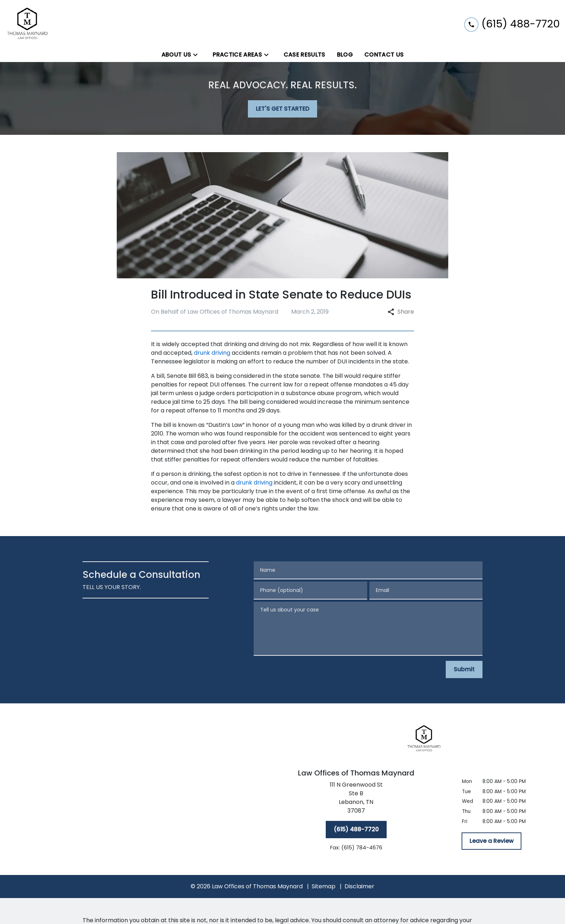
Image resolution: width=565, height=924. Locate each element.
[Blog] (345, 55)
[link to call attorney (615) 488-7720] (512, 24)
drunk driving (212, 353)
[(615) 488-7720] (356, 830)
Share (401, 312)
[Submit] (464, 669)
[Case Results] (304, 55)
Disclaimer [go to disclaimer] (359, 886)
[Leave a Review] (491, 841)
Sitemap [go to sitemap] (324, 886)
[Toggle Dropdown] (197, 55)
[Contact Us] (384, 55)
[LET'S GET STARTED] (282, 109)
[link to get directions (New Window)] (356, 799)
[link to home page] (28, 24)
